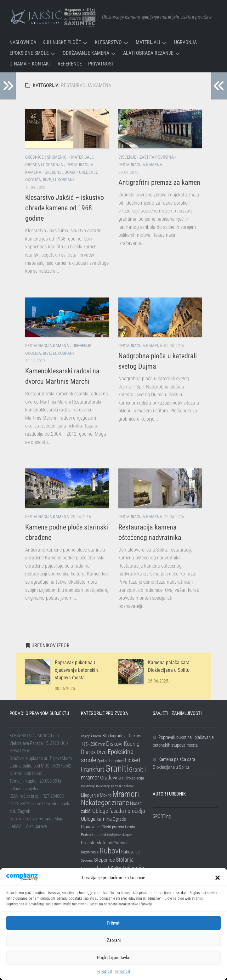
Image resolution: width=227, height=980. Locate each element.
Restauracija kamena (140, 165)
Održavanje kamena (86, 53)
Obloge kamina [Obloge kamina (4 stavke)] (96, 819)
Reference (70, 64)
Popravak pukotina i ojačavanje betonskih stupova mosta (76, 670)
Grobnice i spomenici (46, 157)
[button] (218, 878)
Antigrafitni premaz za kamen (159, 182)
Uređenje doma (60, 172)
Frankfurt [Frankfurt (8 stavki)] (93, 769)
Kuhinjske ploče (62, 42)
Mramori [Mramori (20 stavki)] (126, 794)
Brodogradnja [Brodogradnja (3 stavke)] (114, 736)
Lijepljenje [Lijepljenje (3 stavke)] (90, 795)
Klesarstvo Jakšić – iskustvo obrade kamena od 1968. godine (65, 208)
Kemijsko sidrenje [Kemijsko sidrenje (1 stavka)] (122, 786)
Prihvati (114, 923)
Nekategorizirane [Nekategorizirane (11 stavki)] (105, 803)
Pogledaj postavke (114, 958)
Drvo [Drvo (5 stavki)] (102, 752)
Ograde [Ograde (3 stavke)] (119, 819)
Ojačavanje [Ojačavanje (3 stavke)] (91, 827)
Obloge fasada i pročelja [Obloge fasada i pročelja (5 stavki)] (119, 811)
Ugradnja (185, 42)
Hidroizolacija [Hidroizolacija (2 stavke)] (133, 778)
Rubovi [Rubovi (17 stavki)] (110, 851)
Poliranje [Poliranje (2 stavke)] (121, 843)
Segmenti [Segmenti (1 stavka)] (87, 861)
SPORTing (162, 816)
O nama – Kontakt (30, 64)
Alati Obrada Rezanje (148, 53)
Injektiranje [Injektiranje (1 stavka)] (88, 786)
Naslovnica (23, 42)
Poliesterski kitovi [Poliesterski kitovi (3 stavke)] (97, 843)
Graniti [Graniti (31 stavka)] (117, 768)
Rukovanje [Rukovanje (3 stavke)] (131, 852)
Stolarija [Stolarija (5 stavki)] (125, 860)
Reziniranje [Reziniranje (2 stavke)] (90, 852)
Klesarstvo (108, 42)
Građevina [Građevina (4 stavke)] (111, 778)
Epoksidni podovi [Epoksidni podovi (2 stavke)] (111, 761)
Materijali (148, 42)
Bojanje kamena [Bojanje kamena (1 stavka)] (91, 736)
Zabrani (114, 940)
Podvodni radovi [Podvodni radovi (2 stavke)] (94, 835)
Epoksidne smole (29, 53)
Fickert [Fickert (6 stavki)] (133, 760)
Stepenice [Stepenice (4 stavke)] (105, 860)
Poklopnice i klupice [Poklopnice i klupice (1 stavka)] (120, 835)
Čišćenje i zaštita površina (146, 157)
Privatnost (105, 972)
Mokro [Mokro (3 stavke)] (106, 795)
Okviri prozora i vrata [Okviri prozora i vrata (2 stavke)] (118, 827)
